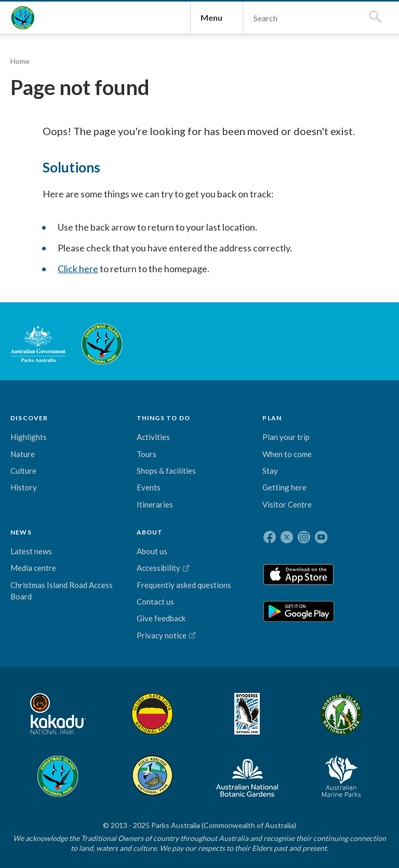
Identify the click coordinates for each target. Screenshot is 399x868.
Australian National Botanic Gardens (310, 763)
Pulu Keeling (256, 763)
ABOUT (245, 510)
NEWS (160, 510)
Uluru (95, 763)
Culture (29, 567)
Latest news (170, 533)
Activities (81, 539)
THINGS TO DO (78, 512)
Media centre (172, 550)
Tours (74, 556)
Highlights (34, 533)
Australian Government (43, 431)
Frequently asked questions (251, 578)
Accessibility (254, 550)
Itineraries (82, 618)
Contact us (250, 607)
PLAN (120, 510)
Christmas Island (212, 763)
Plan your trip (119, 545)
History (29, 583)
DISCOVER (35, 510)
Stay (118, 602)
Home (25, 105)
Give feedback (256, 623)
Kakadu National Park (43, 763)
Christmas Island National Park (33, 39)
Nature (28, 550)
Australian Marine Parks (364, 763)
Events (76, 601)
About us (247, 533)
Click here (115, 350)
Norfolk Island (168, 763)
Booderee (131, 763)
